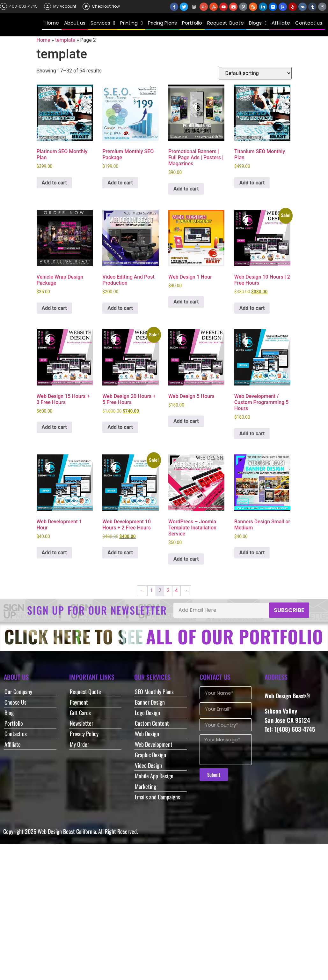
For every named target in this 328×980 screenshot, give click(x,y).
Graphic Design (150, 755)
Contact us (16, 734)
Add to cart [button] (55, 183)
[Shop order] (255, 73)
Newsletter (82, 723)
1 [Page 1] (152, 591)
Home (44, 40)
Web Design (147, 734)
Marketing (146, 786)
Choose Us (15, 702)
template (65, 40)
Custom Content (152, 723)
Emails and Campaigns (157, 797)
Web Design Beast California (67, 831)
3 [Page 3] (168, 591)
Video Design (148, 765)
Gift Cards (80, 713)
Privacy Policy (84, 734)
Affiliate (13, 744)
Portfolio (14, 723)
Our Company (18, 692)
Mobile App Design (154, 776)
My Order (80, 744)
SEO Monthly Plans (154, 692)
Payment (79, 702)
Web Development (154, 744)
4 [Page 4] (176, 591)
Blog (9, 713)
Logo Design (147, 713)
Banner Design (150, 702)
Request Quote (85, 692)
